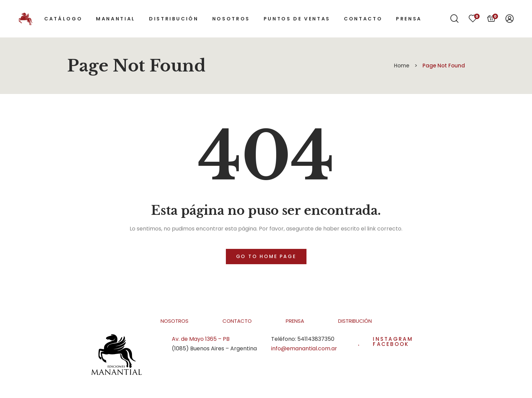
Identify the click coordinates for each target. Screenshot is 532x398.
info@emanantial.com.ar (304, 348)
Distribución (355, 321)
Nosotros (174, 321)
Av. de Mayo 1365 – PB (201, 339)
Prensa (295, 321)
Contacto (237, 321)
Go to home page (266, 256)
